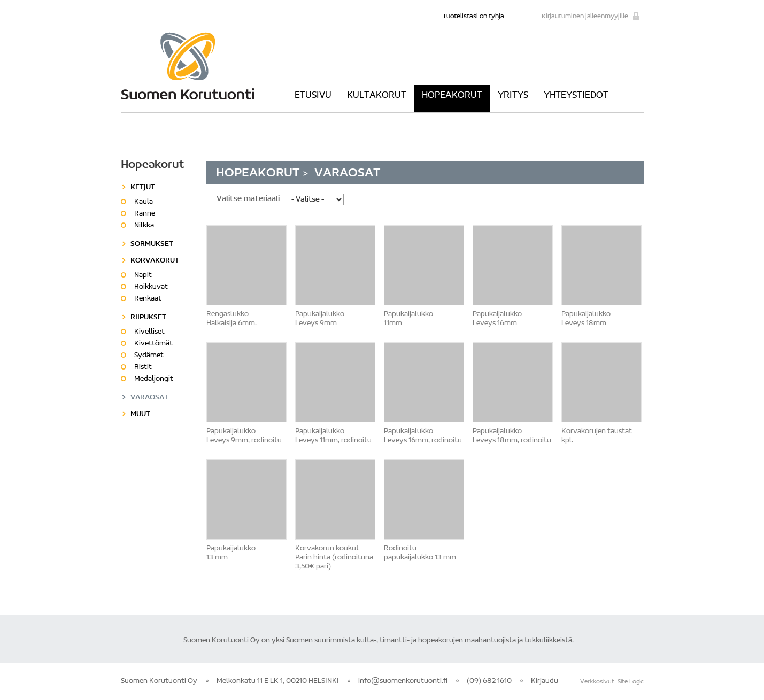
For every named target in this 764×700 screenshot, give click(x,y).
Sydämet (149, 356)
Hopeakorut (452, 96)
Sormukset (152, 244)
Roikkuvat (151, 287)
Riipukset (148, 318)
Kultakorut (377, 96)
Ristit (143, 367)
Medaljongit (154, 379)
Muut (140, 414)
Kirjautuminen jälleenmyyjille (585, 16)
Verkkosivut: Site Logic (612, 682)
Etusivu (313, 96)
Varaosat (149, 398)
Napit (143, 275)
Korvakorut (155, 261)
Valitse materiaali (248, 199)
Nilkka (144, 226)
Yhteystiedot (576, 96)
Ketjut (143, 188)
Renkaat (148, 299)
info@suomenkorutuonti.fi (403, 681)
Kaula (144, 202)
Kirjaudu (545, 681)
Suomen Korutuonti (188, 66)
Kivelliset (149, 332)
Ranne (145, 214)
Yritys (513, 96)
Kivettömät (153, 344)
